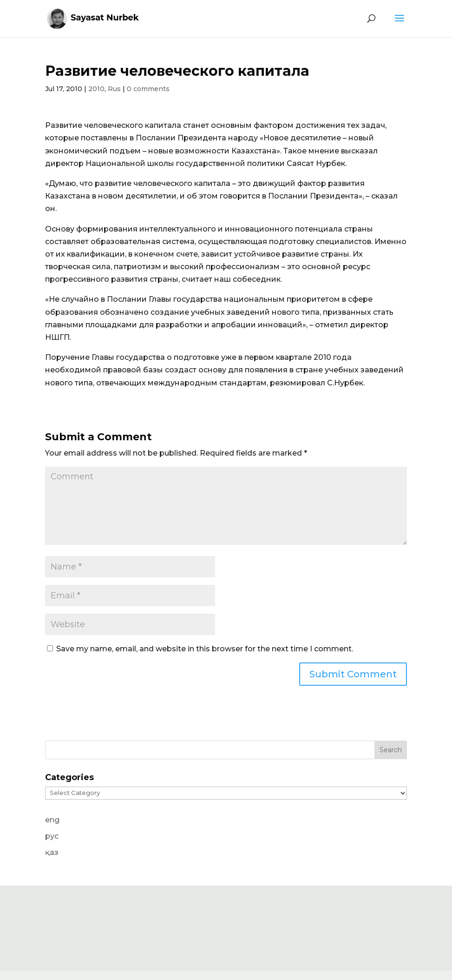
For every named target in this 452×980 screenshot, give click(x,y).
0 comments (148, 89)
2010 (96, 89)
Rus (114, 89)
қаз (52, 852)
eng (52, 820)
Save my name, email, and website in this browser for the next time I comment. (205, 649)
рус (52, 836)
